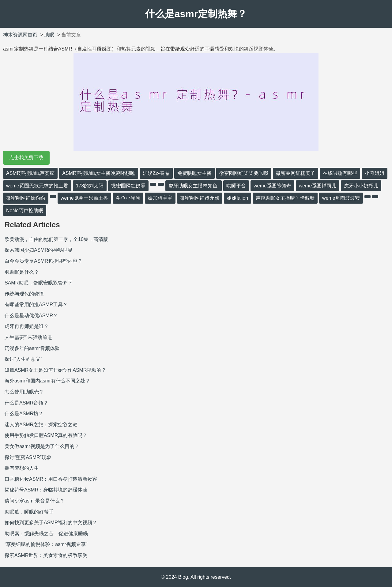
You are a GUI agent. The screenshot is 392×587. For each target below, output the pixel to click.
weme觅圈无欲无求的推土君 (37, 186)
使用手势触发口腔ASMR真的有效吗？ (46, 435)
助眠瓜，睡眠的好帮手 (29, 512)
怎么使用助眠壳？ (24, 392)
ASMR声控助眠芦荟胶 (30, 173)
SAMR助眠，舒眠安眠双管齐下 (39, 283)
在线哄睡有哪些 (340, 173)
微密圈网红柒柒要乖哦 (244, 173)
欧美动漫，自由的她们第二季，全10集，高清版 (56, 239)
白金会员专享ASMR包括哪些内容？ (43, 261)
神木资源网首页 (20, 35)
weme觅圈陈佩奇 (272, 186)
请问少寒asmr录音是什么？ (35, 501)
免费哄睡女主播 (194, 173)
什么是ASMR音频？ (26, 403)
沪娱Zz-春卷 (156, 173)
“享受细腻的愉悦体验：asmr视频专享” (46, 544)
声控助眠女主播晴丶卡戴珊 (285, 198)
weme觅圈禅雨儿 (318, 186)
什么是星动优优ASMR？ (31, 316)
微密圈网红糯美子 (296, 173)
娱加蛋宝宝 (160, 198)
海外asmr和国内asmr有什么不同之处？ (47, 381)
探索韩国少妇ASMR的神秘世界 (39, 250)
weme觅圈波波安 (341, 198)
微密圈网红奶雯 (128, 186)
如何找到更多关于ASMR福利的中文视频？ (51, 523)
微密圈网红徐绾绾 (26, 198)
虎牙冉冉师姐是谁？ (27, 326)
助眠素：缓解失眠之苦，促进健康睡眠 (46, 534)
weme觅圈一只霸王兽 (84, 198)
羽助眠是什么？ (22, 272)
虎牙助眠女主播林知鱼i (194, 186)
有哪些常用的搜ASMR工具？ (36, 305)
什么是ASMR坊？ (24, 414)
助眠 (49, 35)
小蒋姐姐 (375, 173)
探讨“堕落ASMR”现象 (28, 457)
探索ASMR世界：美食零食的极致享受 (46, 555)
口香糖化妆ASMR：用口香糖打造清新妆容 (51, 479)
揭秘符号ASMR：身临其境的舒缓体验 (46, 490)
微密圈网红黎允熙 (200, 198)
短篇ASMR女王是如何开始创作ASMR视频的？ (55, 370)
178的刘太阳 (90, 186)
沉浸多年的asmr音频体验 (32, 348)
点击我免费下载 (26, 158)
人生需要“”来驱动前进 (28, 337)
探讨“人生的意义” (23, 359)
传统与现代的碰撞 (24, 294)
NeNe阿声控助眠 (25, 211)
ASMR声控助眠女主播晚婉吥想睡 (99, 173)
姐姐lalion (237, 198)
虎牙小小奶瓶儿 (361, 186)
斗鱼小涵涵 (128, 198)
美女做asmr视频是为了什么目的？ (42, 446)
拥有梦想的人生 (22, 468)
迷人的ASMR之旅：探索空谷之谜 (41, 425)
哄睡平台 (236, 186)
